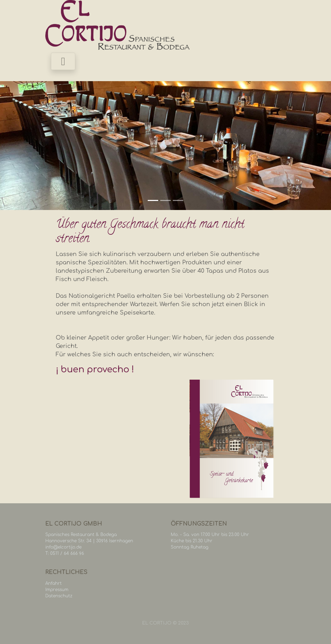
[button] (25, 146)
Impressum (57, 590)
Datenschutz (59, 596)
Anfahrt (53, 583)
